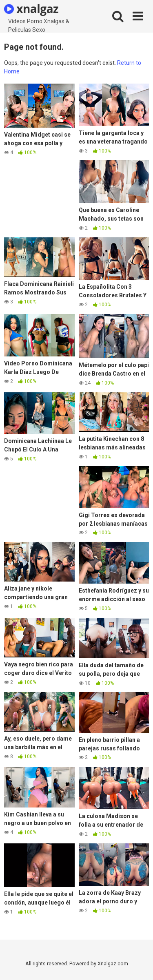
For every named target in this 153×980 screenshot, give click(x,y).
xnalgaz (31, 9)
